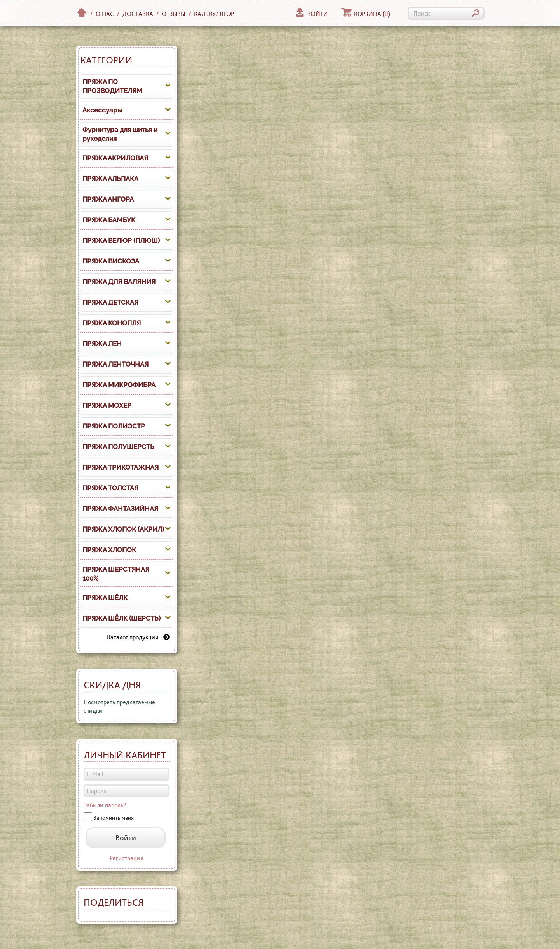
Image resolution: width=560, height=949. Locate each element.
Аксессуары (102, 110)
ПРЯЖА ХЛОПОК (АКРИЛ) (123, 529)
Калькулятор (214, 14)
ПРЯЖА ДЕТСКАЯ (110, 302)
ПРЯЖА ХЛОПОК (109, 550)
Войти (311, 14)
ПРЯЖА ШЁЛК (105, 598)
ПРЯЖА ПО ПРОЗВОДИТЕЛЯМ (112, 86)
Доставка (138, 14)
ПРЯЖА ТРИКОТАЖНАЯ (121, 467)
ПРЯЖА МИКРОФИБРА (119, 385)
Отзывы (174, 14)
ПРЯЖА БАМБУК (109, 220)
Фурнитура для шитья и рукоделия (120, 134)
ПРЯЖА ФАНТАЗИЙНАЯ (120, 509)
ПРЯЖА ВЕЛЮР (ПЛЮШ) (121, 240)
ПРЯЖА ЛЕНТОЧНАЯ (115, 364)
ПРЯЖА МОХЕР (107, 405)
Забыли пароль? (105, 805)
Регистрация (127, 858)
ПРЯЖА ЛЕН (102, 344)
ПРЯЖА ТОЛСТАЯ (110, 488)
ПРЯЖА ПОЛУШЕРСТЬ (118, 447)
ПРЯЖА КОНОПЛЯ (112, 323)
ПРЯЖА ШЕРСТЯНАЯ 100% (116, 574)
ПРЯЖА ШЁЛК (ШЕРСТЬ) (122, 618)
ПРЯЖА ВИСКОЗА (111, 261)
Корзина (366, 14)
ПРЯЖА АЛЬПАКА (110, 179)
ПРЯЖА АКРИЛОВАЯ (115, 158)
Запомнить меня (114, 818)
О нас (105, 14)
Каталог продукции (138, 637)
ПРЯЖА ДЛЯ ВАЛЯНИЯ (119, 282)
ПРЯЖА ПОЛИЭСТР (114, 426)
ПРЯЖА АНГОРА (108, 199)
